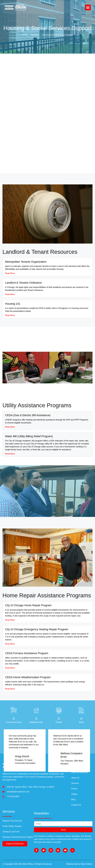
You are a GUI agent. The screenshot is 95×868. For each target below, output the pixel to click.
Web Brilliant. (87, 864)
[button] (88, 7)
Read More (10, 273)
